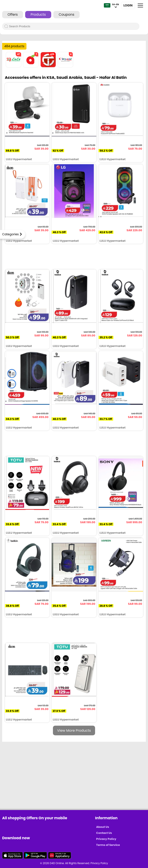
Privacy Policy (106, 839)
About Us (103, 827)
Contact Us (104, 833)
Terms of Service (108, 845)
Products (38, 14)
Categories (10, 234)
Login (128, 5)
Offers (13, 14)
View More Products (74, 730)
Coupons (66, 14)
